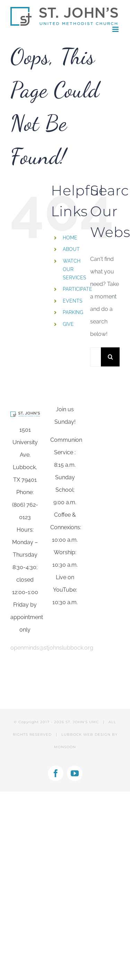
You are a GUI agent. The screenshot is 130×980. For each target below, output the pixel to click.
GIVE (68, 324)
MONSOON (65, 747)
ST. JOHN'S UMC (82, 722)
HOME (70, 238)
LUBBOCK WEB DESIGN (86, 734)
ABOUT (71, 249)
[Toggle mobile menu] (116, 29)
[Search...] (96, 357)
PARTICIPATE (77, 289)
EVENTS (73, 301)
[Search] (110, 357)
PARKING (73, 312)
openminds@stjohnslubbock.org (52, 648)
